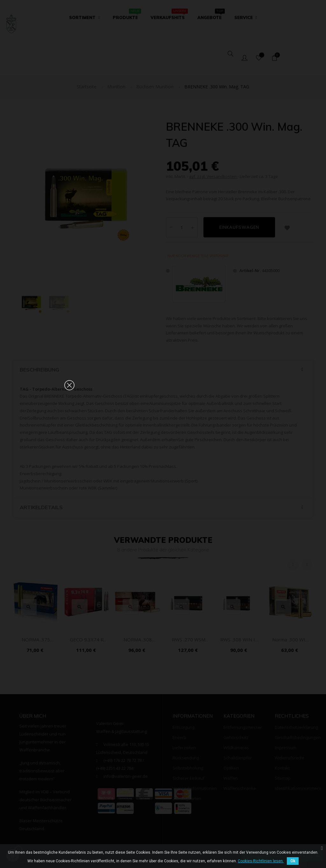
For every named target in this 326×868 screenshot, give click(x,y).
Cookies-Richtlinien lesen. (261, 861)
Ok (293, 861)
